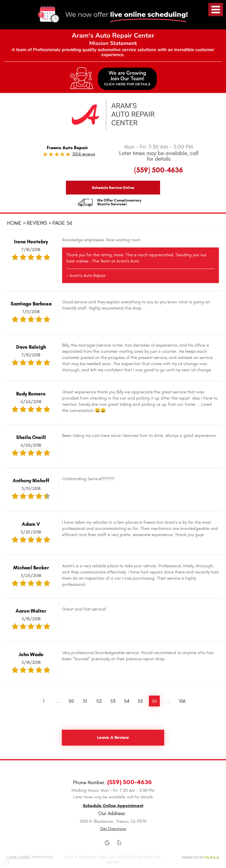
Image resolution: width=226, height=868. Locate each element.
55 (140, 701)
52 (99, 701)
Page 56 (62, 223)
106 (182, 701)
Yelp (119, 845)
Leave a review (113, 738)
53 (112, 701)
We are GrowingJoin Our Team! (127, 78)
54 (126, 701)
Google (107, 845)
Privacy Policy (43, 857)
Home (14, 223)
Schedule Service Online (113, 188)
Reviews (37, 223)
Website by (200, 857)
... (57, 701)
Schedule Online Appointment (113, 805)
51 (85, 701)
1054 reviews (84, 154)
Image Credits (18, 857)
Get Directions (113, 828)
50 (71, 701)
